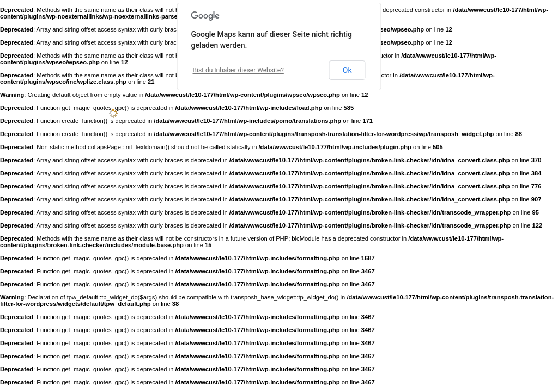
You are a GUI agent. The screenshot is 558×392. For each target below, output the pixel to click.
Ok (347, 70)
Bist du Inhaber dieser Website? (238, 70)
